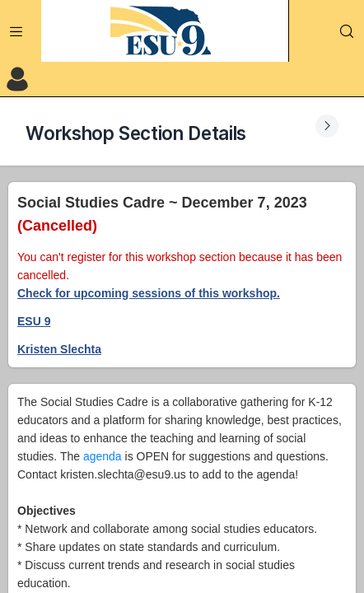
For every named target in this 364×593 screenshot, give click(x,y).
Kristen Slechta (59, 349)
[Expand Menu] (16, 31)
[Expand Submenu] (327, 126)
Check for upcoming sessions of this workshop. (149, 293)
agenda (103, 456)
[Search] (347, 31)
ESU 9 (34, 321)
